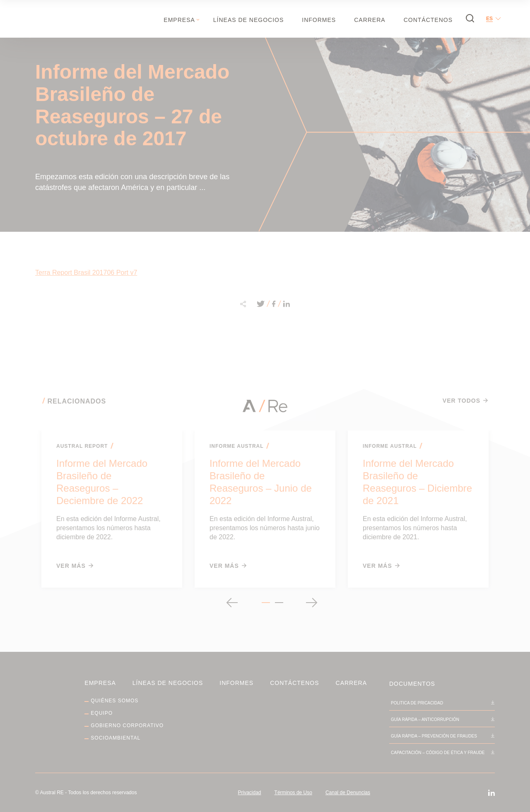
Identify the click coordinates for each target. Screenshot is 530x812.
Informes (319, 20)
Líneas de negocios (248, 20)
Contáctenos (428, 20)
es (489, 19)
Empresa (179, 20)
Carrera (370, 20)
